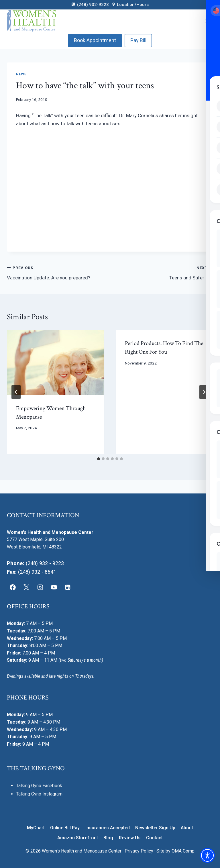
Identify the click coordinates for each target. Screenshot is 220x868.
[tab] (99, 459)
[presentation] (56, 362)
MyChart (36, 828)
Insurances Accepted (108, 828)
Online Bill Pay (65, 828)
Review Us (130, 838)
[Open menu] (208, 21)
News (21, 74)
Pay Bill (138, 40)
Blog (108, 838)
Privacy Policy (139, 851)
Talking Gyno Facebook (39, 786)
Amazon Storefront (78, 838)
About (187, 828)
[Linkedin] (68, 587)
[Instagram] (40, 587)
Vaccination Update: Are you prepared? (56, 272)
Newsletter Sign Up (155, 828)
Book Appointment (95, 40)
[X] (27, 587)
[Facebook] (13, 587)
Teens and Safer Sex (164, 272)
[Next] (204, 392)
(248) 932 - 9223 (45, 563)
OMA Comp (183, 851)
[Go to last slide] (16, 392)
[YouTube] (54, 587)
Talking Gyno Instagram (39, 794)
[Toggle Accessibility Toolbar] (207, 855)
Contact (154, 838)
